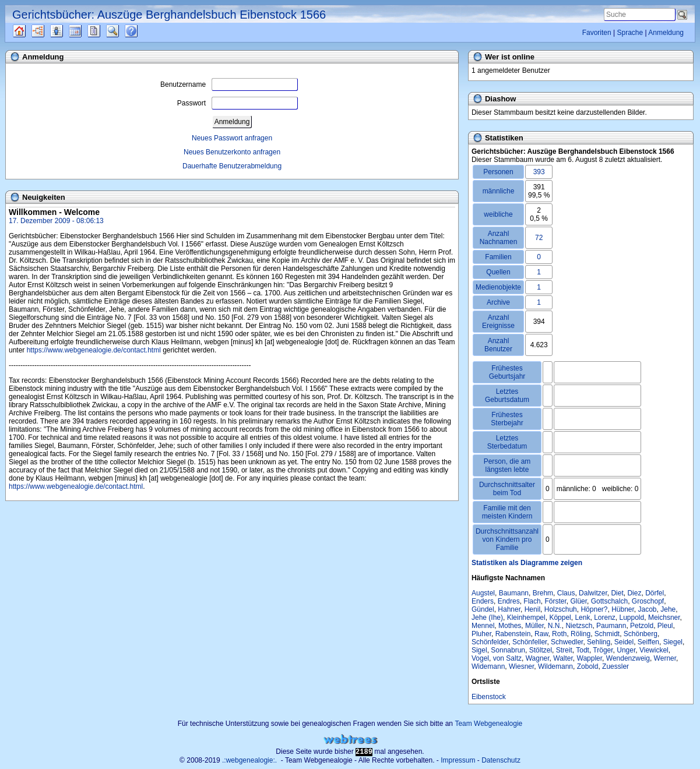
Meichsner (664, 618)
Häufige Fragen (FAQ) (141, 31)
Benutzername (229, 84)
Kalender (85, 31)
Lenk (582, 618)
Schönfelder (490, 642)
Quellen (29, 31)
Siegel (673, 642)
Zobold (588, 666)
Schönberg (641, 634)
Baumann (514, 593)
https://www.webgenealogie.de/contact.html (94, 350)
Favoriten (597, 33)
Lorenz (605, 618)
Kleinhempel (526, 618)
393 (539, 172)
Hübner (623, 609)
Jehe (668, 609)
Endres (509, 601)
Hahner (509, 609)
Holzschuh (561, 609)
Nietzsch (579, 626)
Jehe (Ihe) (487, 618)
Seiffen (648, 642)
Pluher (481, 634)
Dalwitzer (593, 593)
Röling (581, 634)
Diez (634, 593)
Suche (122, 31)
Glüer (578, 601)
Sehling (599, 642)
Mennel (483, 626)
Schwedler (567, 642)
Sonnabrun (508, 650)
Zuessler (615, 666)
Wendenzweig (628, 658)
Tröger (603, 650)
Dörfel (655, 593)
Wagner (538, 658)
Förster (555, 601)
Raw (541, 634)
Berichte (104, 31)
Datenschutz (501, 760)
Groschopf (648, 601)
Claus (566, 593)
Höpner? (594, 609)
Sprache (630, 33)
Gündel (483, 609)
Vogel (480, 658)
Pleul (665, 626)
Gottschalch (609, 601)
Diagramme (48, 31)
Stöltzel (541, 650)
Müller (534, 626)
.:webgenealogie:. (249, 760)
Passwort (238, 103)
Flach (532, 601)
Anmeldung (666, 33)
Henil (532, 609)
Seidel (624, 642)
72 (539, 238)
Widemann (488, 666)
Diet (617, 593)
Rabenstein (513, 634)
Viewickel (654, 650)
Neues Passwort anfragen (232, 138)
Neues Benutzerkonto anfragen (232, 152)
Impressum (458, 760)
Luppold (632, 618)
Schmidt (607, 634)
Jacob (648, 609)
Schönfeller (530, 642)
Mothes (510, 626)
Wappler (590, 658)
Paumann (611, 626)
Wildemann (555, 666)
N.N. (555, 626)
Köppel (560, 618)
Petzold (642, 626)
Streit (564, 650)
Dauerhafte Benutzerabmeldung (232, 166)
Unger (626, 650)
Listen (65, 31)
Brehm (543, 593)
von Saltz (507, 658)
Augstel (483, 593)
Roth (559, 634)
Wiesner (521, 666)
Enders (483, 601)
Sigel (479, 650)
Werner (665, 658)
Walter (563, 658)
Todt (583, 650)
